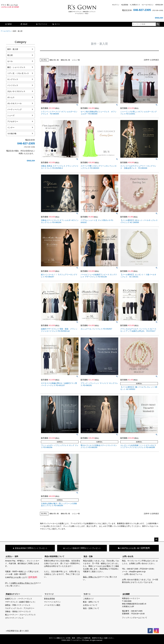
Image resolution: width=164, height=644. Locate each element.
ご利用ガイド (135, 5)
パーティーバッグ (14, 109)
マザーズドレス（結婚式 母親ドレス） (21, 602)
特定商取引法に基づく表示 (18, 631)
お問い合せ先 (128, 556)
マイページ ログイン (52, 602)
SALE (24, 24)
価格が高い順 (65, 60)
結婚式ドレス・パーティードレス (19, 599)
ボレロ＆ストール (14, 103)
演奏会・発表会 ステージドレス (18, 611)
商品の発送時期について (54, 556)
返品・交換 (88, 556)
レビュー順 (76, 60)
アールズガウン (6, 31)
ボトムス (11, 97)
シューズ (11, 115)
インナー (11, 127)
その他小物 (12, 133)
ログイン (116, 5)
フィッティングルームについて (135, 618)
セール (10, 61)
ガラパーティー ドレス (14, 618)
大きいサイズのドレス (16, 91)
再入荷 (10, 55)
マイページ (42, 24)
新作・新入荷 (13, 49)
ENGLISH (160, 5)
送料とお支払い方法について (24, 583)
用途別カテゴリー (13, 594)
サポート (87, 594)
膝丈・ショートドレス (16, 67)
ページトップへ (156, 540)
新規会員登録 (49, 599)
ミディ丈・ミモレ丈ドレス (18, 73)
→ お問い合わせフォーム (132, 574)
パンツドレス (13, 85)
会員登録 (125, 5)
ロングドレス (13, 79)
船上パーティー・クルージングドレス (20, 615)
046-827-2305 (142, 10)
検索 (158, 24)
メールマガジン (148, 5)
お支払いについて (90, 605)
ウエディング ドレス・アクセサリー (20, 608)
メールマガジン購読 (52, 605)
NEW (8, 24)
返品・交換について (91, 577)
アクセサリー (13, 121)
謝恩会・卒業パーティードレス (18, 605)
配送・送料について (91, 602)
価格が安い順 (54, 60)
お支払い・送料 (12, 556)
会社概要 (126, 594)
